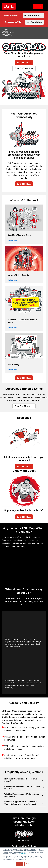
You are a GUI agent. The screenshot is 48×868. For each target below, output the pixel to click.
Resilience (6, 31)
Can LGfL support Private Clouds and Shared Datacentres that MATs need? (20, 803)
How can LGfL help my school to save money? (21, 780)
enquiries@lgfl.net (27, 846)
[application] (24, 562)
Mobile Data (6, 34)
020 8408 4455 (26, 841)
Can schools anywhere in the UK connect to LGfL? (22, 788)
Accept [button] (20, 864)
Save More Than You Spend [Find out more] (19, 235)
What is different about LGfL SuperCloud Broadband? (22, 795)
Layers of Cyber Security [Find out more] (18, 275)
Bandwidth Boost (8, 33)
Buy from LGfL (7, 36)
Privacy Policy (22, 854)
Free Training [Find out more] (13, 365)
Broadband (6, 29)
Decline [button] (28, 864)
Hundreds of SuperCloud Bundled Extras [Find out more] (22, 321)
